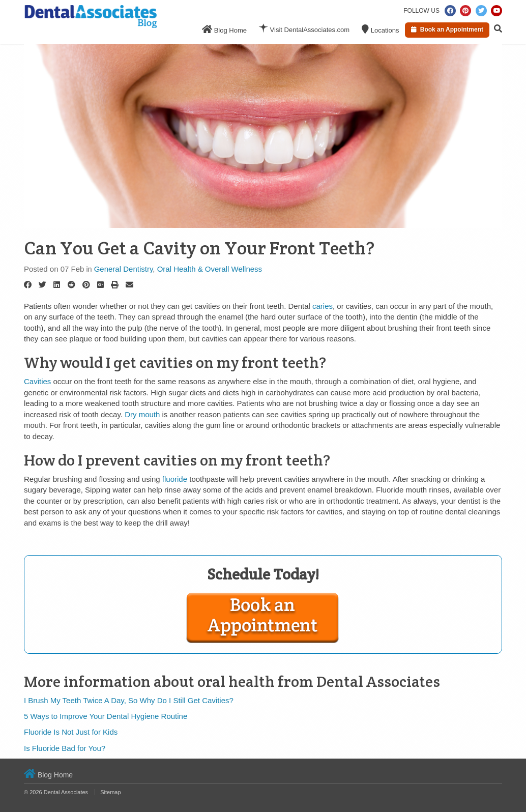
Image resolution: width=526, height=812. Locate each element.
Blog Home (224, 29)
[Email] (129, 285)
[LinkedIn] (57, 285)
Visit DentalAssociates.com (304, 28)
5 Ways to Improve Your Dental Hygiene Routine (106, 716)
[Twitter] (42, 285)
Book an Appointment (447, 30)
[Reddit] (71, 285)
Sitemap (110, 792)
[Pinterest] (86, 285)
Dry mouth (142, 414)
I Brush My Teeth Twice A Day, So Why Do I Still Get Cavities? (129, 700)
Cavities (37, 381)
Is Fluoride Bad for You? (65, 748)
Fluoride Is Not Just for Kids (71, 732)
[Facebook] (28, 285)
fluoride (175, 479)
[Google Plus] (100, 285)
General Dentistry (124, 269)
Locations (380, 29)
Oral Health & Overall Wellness (210, 269)
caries (323, 306)
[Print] (115, 285)
